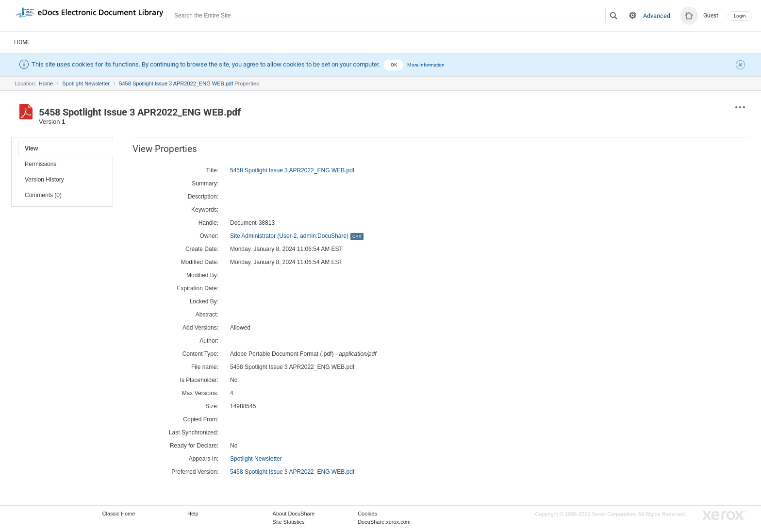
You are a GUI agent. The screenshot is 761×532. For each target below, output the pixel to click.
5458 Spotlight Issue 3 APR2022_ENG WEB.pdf (176, 83)
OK (394, 65)
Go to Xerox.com (725, 516)
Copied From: (201, 419)
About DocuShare (294, 514)
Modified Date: (200, 262)
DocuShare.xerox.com (384, 522)
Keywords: (205, 210)
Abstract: (207, 315)
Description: (203, 197)
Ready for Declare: (194, 446)
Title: (212, 170)
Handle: (208, 223)
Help (193, 514)
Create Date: (202, 249)
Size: (212, 406)
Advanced (657, 16)
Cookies (367, 514)
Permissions (41, 164)
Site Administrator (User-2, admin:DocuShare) (297, 236)
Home (22, 42)
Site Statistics (289, 522)
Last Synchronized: (194, 432)
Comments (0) (43, 195)
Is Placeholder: (199, 380)
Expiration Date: (198, 288)
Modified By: (202, 275)
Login (740, 16)
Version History (44, 180)
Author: (209, 341)
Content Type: (201, 354)
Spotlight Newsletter (86, 83)
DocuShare (89, 15)
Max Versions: (200, 393)
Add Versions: (200, 328)
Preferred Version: (195, 472)
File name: (205, 367)
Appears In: (204, 459)
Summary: (205, 183)
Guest (711, 16)
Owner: (209, 236)
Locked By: (204, 301)
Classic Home (119, 514)
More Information (426, 65)
